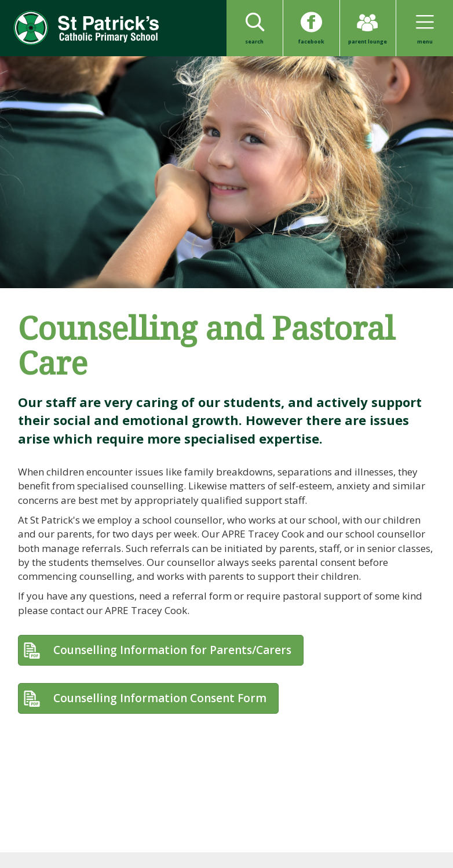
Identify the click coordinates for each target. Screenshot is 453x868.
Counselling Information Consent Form (160, 698)
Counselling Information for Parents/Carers (172, 650)
